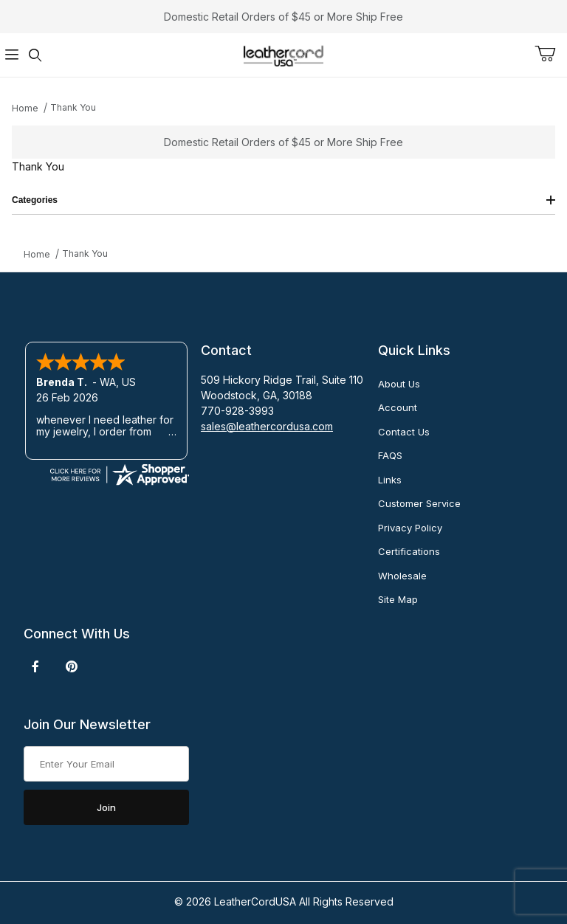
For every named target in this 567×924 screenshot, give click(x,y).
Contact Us (404, 432)
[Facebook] (35, 666)
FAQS (390, 455)
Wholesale (402, 576)
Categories (283, 200)
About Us (399, 384)
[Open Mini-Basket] (551, 54)
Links (390, 480)
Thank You (73, 107)
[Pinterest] (71, 666)
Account (398, 407)
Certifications (409, 551)
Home (25, 108)
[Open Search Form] (35, 55)
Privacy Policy (410, 528)
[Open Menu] (12, 55)
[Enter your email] (106, 764)
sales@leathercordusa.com (267, 426)
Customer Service (419, 503)
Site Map (398, 599)
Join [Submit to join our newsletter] (106, 807)
